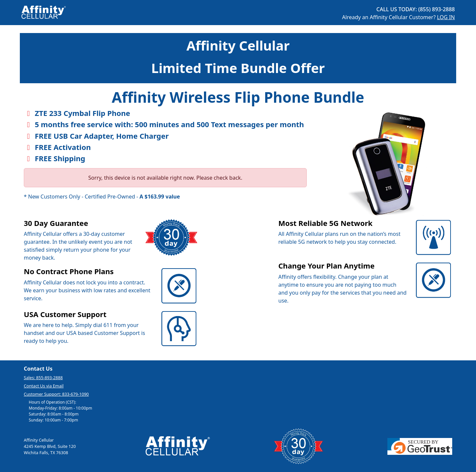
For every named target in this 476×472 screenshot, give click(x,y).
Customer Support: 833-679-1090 (56, 394)
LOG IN (446, 17)
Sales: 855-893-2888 (43, 378)
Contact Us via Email (44, 386)
